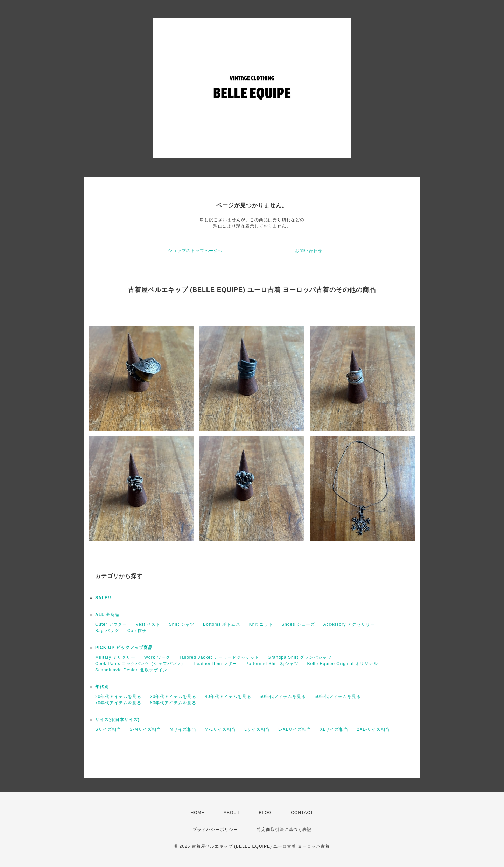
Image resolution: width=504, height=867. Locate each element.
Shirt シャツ (182, 624)
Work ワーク (157, 657)
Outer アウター (111, 624)
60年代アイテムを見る (338, 697)
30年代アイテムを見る (173, 697)
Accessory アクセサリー (349, 624)
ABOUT (232, 813)
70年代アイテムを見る (118, 703)
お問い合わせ (309, 251)
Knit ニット (261, 624)
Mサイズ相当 (183, 729)
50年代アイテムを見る (283, 697)
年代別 (102, 687)
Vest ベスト (148, 624)
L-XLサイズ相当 (295, 729)
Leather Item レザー (216, 664)
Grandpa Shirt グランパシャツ (300, 657)
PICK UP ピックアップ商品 (124, 648)
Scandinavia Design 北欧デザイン (131, 670)
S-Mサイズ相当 (145, 729)
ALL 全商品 (107, 615)
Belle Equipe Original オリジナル (343, 664)
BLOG (265, 813)
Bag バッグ (107, 631)
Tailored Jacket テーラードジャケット (219, 657)
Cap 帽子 (137, 631)
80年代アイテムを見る (173, 703)
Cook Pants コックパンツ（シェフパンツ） (140, 664)
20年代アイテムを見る (118, 697)
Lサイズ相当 (257, 729)
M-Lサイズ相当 (220, 729)
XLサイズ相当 (334, 729)
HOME (198, 813)
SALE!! (103, 598)
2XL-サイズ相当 (373, 729)
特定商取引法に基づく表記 (284, 830)
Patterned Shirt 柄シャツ (272, 664)
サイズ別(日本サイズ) (117, 720)
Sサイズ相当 (108, 729)
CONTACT (302, 813)
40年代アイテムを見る (228, 697)
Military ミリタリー (115, 657)
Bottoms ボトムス (222, 624)
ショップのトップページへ (195, 251)
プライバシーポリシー (215, 830)
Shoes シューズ (298, 624)
